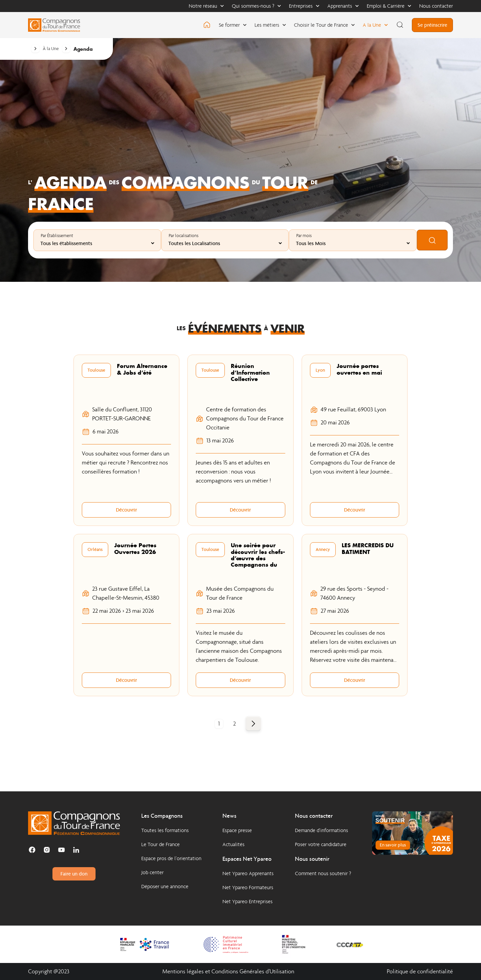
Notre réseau (206, 6)
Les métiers (270, 25)
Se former (233, 25)
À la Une (51, 49)
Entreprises (304, 6)
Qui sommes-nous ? (256, 6)
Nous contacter (436, 6)
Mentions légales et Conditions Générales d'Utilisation (228, 971)
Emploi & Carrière (389, 6)
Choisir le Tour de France (324, 25)
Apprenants (343, 6)
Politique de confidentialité (420, 971)
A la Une (375, 25)
